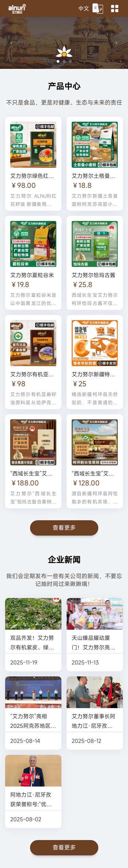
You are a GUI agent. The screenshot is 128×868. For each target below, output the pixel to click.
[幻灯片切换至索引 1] (58, 61)
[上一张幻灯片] (12, 43)
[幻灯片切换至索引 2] (64, 61)
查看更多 (64, 528)
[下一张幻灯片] (116, 43)
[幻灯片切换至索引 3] (70, 61)
